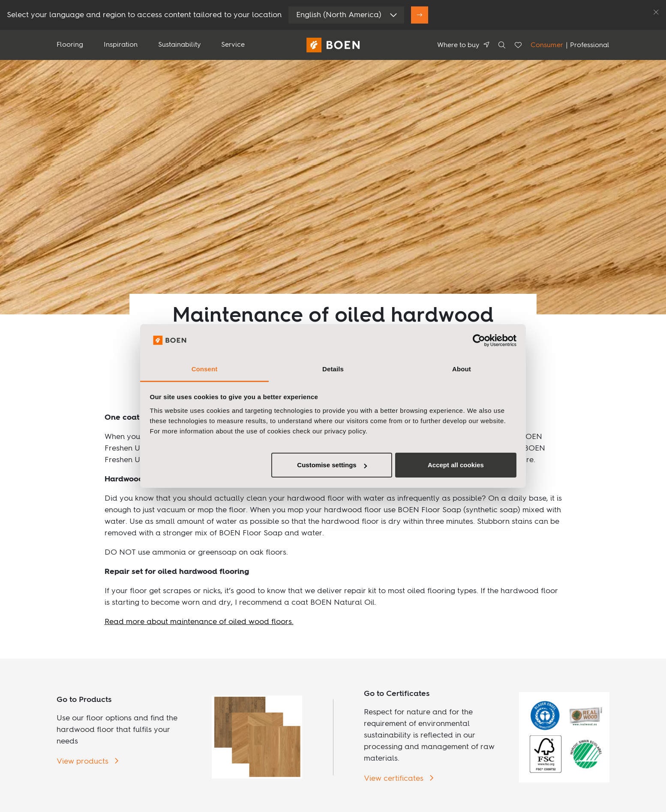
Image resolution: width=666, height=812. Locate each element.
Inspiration (121, 45)
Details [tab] (333, 369)
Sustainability (179, 45)
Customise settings (332, 465)
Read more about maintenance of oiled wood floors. (199, 622)
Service (233, 45)
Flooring (70, 45)
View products (84, 761)
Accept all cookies (456, 465)
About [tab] (462, 369)
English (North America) (339, 15)
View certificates (395, 779)
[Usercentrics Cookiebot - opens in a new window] (479, 340)
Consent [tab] (205, 369)
